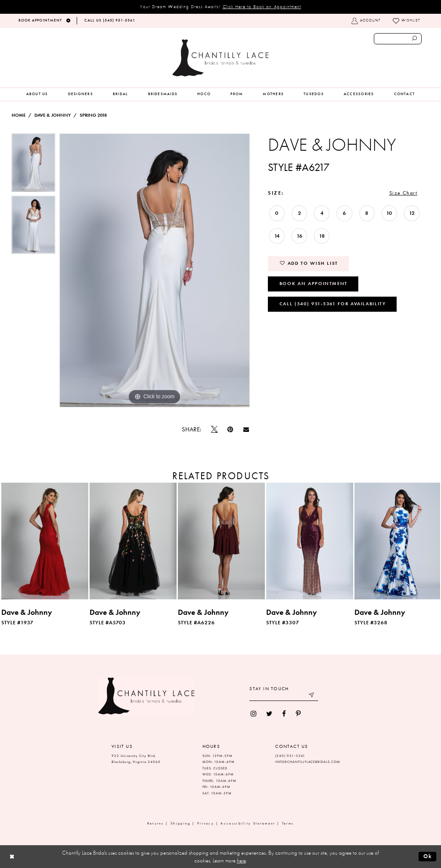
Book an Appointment (314, 283)
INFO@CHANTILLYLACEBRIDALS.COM (308, 762)
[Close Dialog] (12, 857)
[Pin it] (230, 429)
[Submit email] (312, 696)
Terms (288, 823)
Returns (156, 823)
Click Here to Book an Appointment (262, 6)
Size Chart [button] (403, 193)
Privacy (206, 823)
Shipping (180, 823)
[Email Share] (246, 430)
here (241, 860)
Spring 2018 (93, 115)
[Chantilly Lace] (220, 58)
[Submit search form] (415, 39)
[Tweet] (214, 430)
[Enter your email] (284, 696)
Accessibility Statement (248, 823)
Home (19, 115)
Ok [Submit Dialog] (428, 856)
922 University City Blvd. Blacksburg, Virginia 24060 (136, 759)
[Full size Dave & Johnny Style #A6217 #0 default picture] (155, 270)
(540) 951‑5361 (290, 756)
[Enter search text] (398, 39)
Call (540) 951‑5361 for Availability (333, 304)
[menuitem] (37, 94)
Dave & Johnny (53, 115)
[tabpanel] (33, 165)
